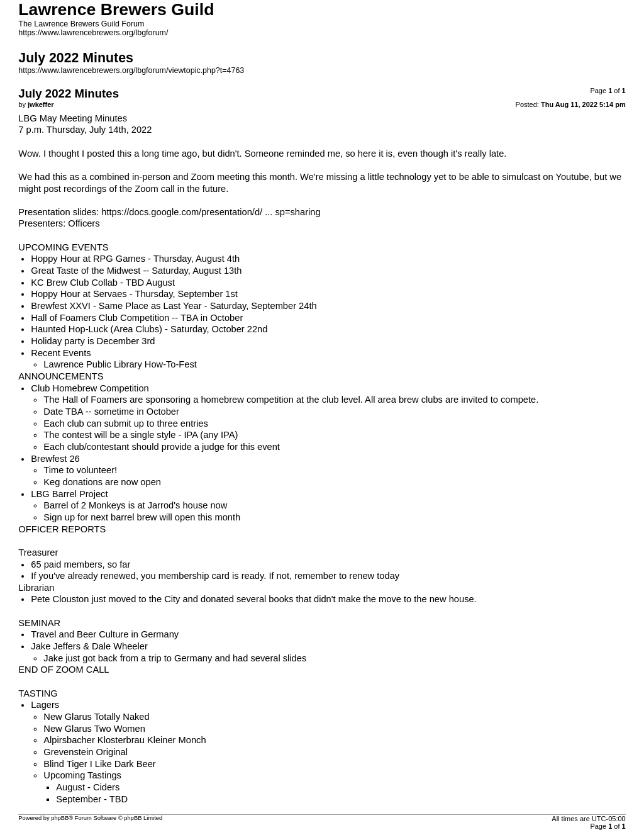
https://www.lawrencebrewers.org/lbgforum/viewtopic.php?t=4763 (131, 70)
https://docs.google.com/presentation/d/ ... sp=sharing (211, 212)
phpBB (60, 818)
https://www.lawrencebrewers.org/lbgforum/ (93, 33)
